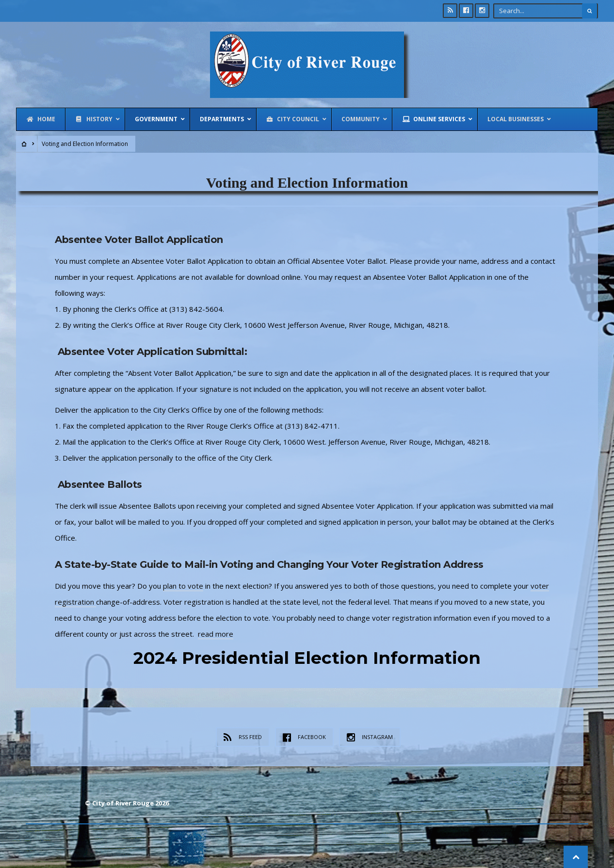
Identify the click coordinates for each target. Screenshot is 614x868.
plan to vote (183, 586)
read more (216, 634)
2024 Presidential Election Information (307, 658)
